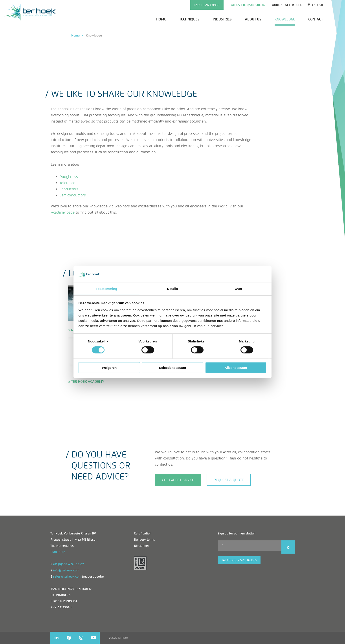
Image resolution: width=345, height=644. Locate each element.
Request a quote (229, 480)
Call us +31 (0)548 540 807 (248, 5)
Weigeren (109, 367)
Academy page (63, 212)
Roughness (69, 177)
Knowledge (285, 19)
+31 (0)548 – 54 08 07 (68, 564)
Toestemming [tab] (106, 289)
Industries (222, 19)
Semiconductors (73, 195)
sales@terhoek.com (67, 577)
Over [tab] (239, 289)
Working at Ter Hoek (287, 5)
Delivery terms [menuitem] (144, 540)
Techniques (189, 19)
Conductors (69, 189)
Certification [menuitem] (143, 533)
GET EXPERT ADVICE (178, 480)
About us (253, 19)
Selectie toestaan (173, 367)
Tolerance (67, 183)
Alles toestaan (236, 367)
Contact (316, 19)
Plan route (58, 552)
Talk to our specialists (239, 560)
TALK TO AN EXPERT (207, 5)
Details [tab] (172, 289)
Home (161, 19)
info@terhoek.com (66, 570)
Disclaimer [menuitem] (141, 546)
